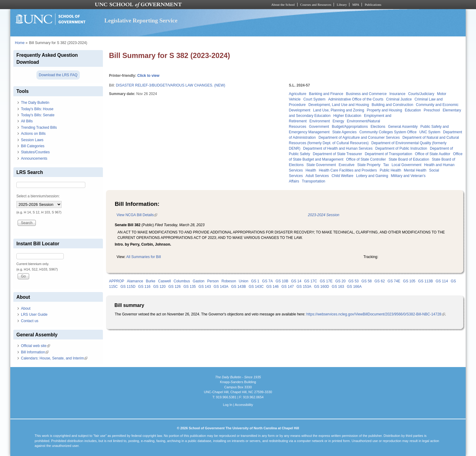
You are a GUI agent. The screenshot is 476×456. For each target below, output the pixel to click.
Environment (320, 121)
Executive (347, 165)
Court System (314, 99)
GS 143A (221, 287)
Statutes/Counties (35, 152)
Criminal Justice (399, 99)
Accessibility (244, 405)
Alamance (135, 281)
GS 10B (282, 281)
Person (213, 281)
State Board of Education (409, 159)
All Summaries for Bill (144, 257)
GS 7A (267, 281)
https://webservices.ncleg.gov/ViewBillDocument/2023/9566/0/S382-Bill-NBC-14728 (376, 314)
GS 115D (128, 287)
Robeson (229, 281)
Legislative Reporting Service (141, 20)
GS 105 (409, 281)
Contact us (30, 321)
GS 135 (190, 287)
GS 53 (353, 281)
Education (413, 110)
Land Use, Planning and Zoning (338, 110)
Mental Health (415, 170)
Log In (228, 405)
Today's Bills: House (37, 109)
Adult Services (317, 176)
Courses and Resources (316, 5)
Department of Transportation (389, 154)
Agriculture (298, 94)
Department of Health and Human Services (338, 148)
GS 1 (255, 281)
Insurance (398, 94)
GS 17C (311, 281)
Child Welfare (342, 176)
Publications (373, 5)
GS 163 (338, 287)
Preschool (432, 110)
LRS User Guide (34, 315)
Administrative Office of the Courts (356, 99)
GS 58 (367, 281)
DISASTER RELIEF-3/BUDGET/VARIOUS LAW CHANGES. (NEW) (171, 85)
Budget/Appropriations (350, 127)
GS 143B (238, 287)
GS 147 (288, 287)
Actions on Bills (33, 134)
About (26, 308)
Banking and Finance (326, 94)
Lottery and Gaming (372, 176)
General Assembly (403, 127)
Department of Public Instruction (401, 148)
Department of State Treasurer (338, 154)
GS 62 (380, 281)
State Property (369, 165)
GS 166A (354, 287)
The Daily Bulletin (35, 103)
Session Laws (32, 140)
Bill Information (35, 352)
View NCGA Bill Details (137, 215)
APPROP (117, 281)
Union (244, 281)
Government (319, 127)
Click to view (148, 76)
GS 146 (272, 287)
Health (311, 170)
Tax (386, 165)
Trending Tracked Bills (39, 128)
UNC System (430, 132)
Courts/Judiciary (421, 94)
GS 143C (256, 287)
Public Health (391, 170)
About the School (283, 5)
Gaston (199, 281)
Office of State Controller (366, 159)
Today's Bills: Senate (38, 115)
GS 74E (394, 281)
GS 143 (205, 287)
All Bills (27, 121)
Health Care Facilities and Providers (348, 170)
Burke (150, 281)
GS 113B (425, 281)
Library (342, 5)
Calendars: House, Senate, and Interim (54, 358)
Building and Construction (392, 105)
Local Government (406, 165)
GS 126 (174, 287)
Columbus (182, 281)
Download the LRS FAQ (58, 75)
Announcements (34, 158)
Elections (378, 127)
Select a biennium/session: (38, 196)
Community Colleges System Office (388, 132)
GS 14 (296, 281)
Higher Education (347, 116)
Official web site (36, 346)
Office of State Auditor (433, 154)
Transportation (313, 181)
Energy (338, 121)
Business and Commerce (366, 94)
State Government (321, 165)
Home (20, 43)
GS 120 (160, 287)
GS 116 (144, 287)
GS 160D (321, 287)
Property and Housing (384, 110)
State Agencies (345, 132)
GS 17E (326, 281)
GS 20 (340, 281)
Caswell (165, 281)
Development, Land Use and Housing (339, 105)
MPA (356, 5)
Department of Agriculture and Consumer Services (359, 138)
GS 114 (442, 281)
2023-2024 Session (323, 215)
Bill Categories (33, 146)
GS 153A (304, 287)
